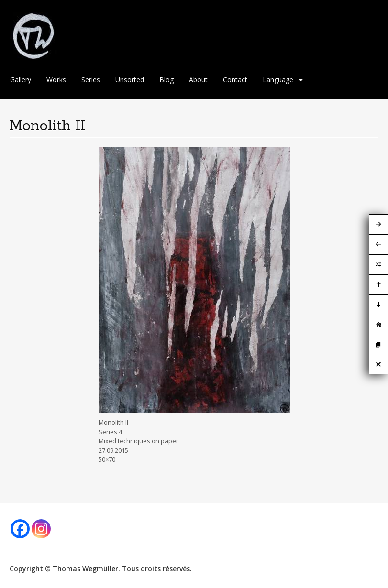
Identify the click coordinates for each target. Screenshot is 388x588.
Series (91, 80)
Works (56, 80)
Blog (166, 80)
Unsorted (130, 80)
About (198, 80)
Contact (235, 80)
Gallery (21, 80)
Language (278, 80)
